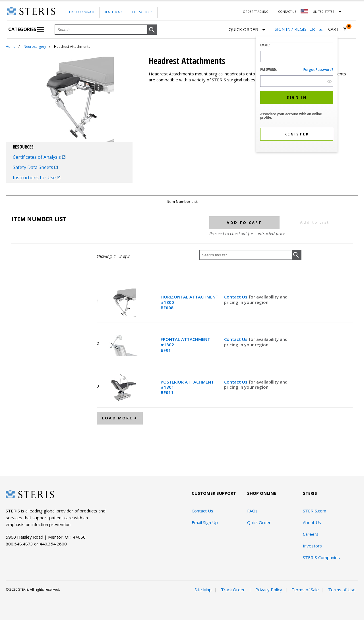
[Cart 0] (338, 29)
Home (11, 47)
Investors (312, 546)
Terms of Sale (305, 590)
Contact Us (287, 12)
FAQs (252, 511)
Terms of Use (342, 590)
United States (323, 12)
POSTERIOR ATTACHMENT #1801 (187, 387)
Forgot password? (318, 70)
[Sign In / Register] (299, 29)
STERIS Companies (321, 557)
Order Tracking (256, 12)
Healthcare (114, 12)
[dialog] (297, 95)
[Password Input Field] (297, 81)
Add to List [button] (315, 222)
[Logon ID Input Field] (297, 57)
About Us (312, 522)
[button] (152, 30)
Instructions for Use (37, 178)
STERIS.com (315, 511)
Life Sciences (143, 12)
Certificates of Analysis (39, 157)
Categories (26, 29)
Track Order (233, 590)
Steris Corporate (80, 12)
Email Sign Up (205, 522)
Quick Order (247, 30)
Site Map (203, 590)
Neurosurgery (35, 47)
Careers (311, 534)
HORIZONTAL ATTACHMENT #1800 (190, 302)
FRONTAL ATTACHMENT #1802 (185, 345)
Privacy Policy (269, 590)
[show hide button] (329, 81)
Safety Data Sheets (35, 167)
